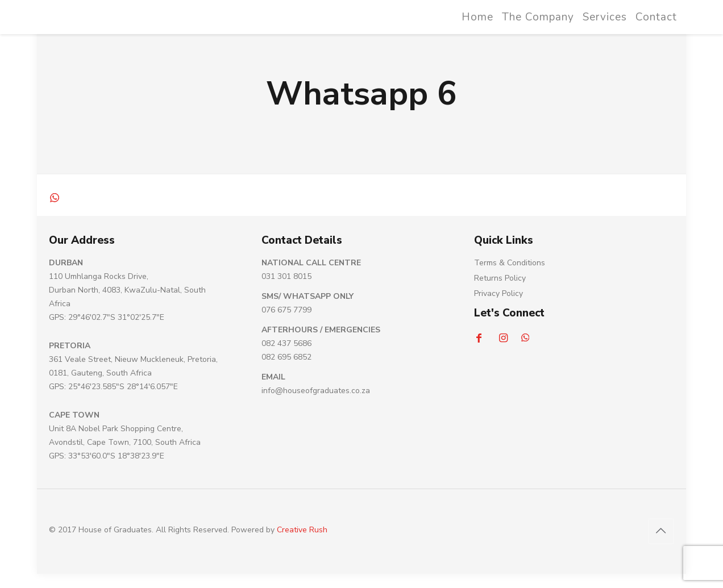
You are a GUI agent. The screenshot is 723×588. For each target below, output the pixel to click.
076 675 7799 (286, 310)
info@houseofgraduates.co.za (316, 391)
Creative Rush (302, 530)
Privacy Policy (498, 293)
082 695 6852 (286, 357)
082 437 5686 (286, 343)
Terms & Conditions (510, 263)
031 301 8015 (286, 276)
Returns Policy (500, 278)
